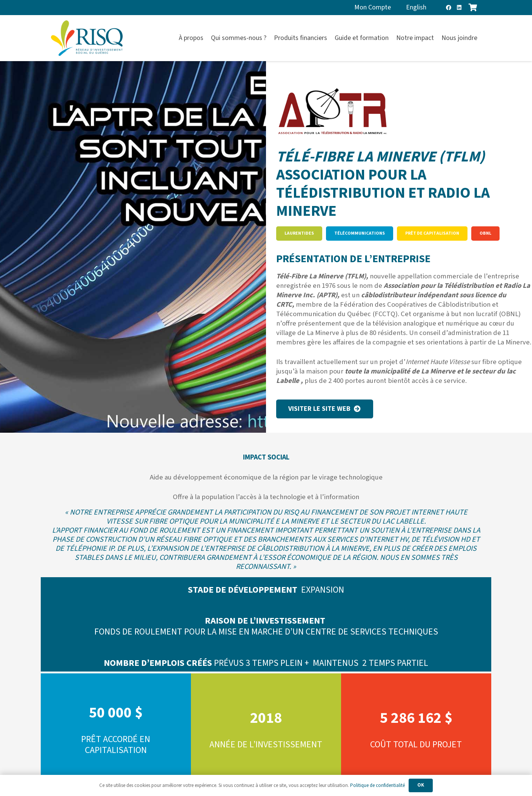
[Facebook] (449, 8)
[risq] (87, 38)
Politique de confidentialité (377, 785)
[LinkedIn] (459, 8)
